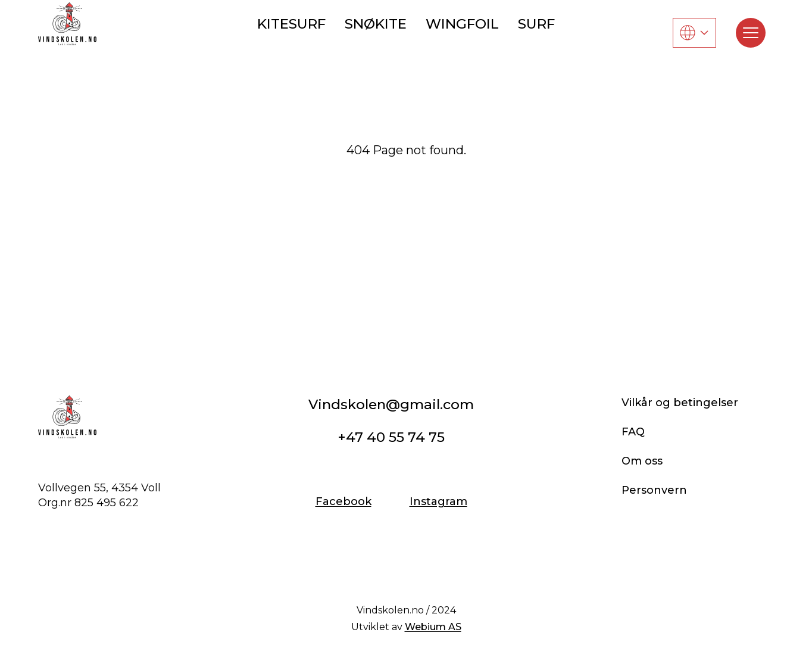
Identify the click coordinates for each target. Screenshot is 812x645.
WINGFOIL (462, 24)
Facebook (343, 501)
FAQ (633, 432)
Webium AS (433, 627)
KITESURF (291, 24)
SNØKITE (376, 24)
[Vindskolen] (67, 24)
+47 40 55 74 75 (391, 437)
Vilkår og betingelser (680, 403)
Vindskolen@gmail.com (391, 404)
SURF (536, 24)
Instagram (438, 501)
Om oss (642, 461)
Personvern (654, 490)
